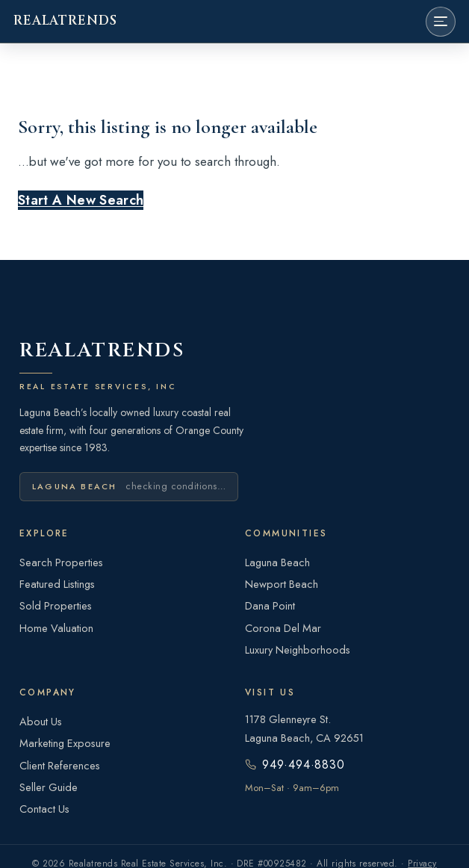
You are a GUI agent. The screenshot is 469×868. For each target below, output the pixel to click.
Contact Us (44, 809)
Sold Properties (56, 605)
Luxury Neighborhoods (298, 650)
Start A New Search (81, 200)
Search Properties (61, 562)
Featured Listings (57, 584)
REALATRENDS (65, 21)
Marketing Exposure (65, 743)
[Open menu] (441, 22)
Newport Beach (282, 584)
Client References (60, 765)
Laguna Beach (277, 562)
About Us (41, 721)
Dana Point (270, 605)
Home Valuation (56, 628)
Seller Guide (49, 787)
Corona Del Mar (283, 628)
